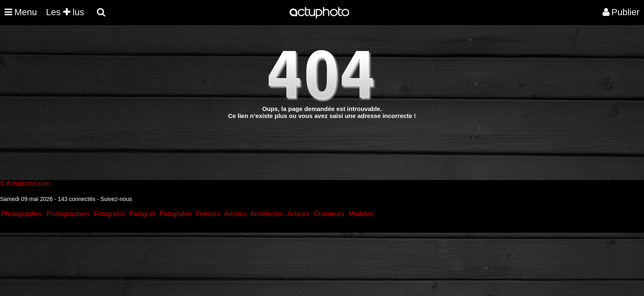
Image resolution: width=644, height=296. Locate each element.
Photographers (68, 214)
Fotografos (110, 214)
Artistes (235, 214)
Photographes (22, 214)
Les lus (65, 12)
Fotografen (176, 214)
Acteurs (298, 214)
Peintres (208, 214)
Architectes (267, 214)
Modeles (361, 214)
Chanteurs (329, 214)
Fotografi (142, 214)
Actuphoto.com (28, 184)
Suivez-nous (116, 199)
